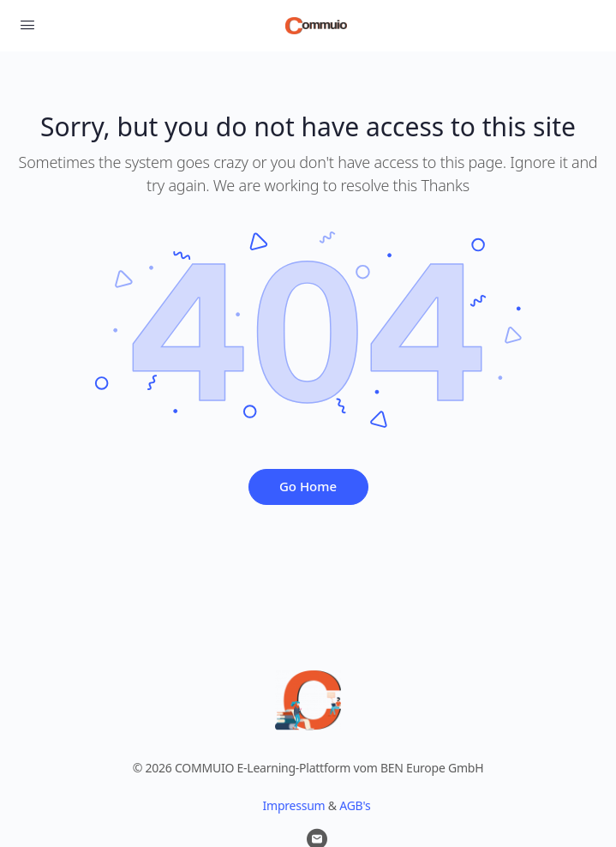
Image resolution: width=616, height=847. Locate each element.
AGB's (355, 805)
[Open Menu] (27, 24)
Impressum (294, 805)
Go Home (308, 486)
